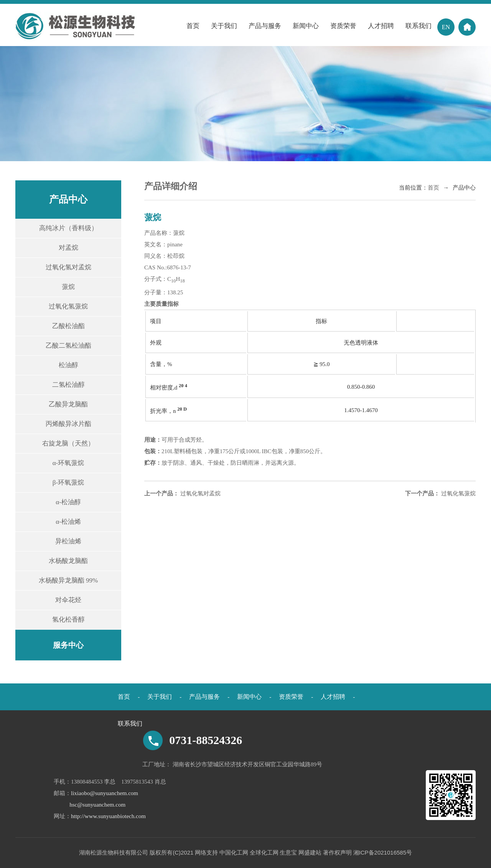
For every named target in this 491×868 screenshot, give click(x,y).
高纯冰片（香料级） (68, 228)
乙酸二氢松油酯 (68, 346)
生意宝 (288, 852)
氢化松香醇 (68, 620)
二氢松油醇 (68, 385)
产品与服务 (265, 26)
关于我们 (224, 26)
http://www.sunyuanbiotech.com (108, 816)
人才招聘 (381, 26)
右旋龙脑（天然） (68, 443)
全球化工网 (264, 852)
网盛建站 (310, 852)
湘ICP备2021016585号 (383, 852)
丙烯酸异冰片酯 (68, 424)
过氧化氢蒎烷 (68, 306)
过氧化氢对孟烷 (68, 267)
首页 (193, 26)
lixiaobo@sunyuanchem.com (105, 793)
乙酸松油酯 (68, 326)
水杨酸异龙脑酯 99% (68, 580)
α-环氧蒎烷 (68, 463)
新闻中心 (306, 26)
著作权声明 (337, 852)
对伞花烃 (68, 600)
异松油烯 (68, 541)
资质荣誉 (343, 26)
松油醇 (68, 365)
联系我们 (419, 26)
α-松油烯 (68, 522)
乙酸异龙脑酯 (68, 404)
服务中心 (68, 645)
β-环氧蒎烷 (68, 483)
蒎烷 (68, 287)
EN (446, 27)
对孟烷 (68, 248)
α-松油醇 (68, 502)
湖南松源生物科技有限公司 (114, 852)
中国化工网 (234, 852)
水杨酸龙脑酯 (68, 561)
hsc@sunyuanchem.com (97, 805)
